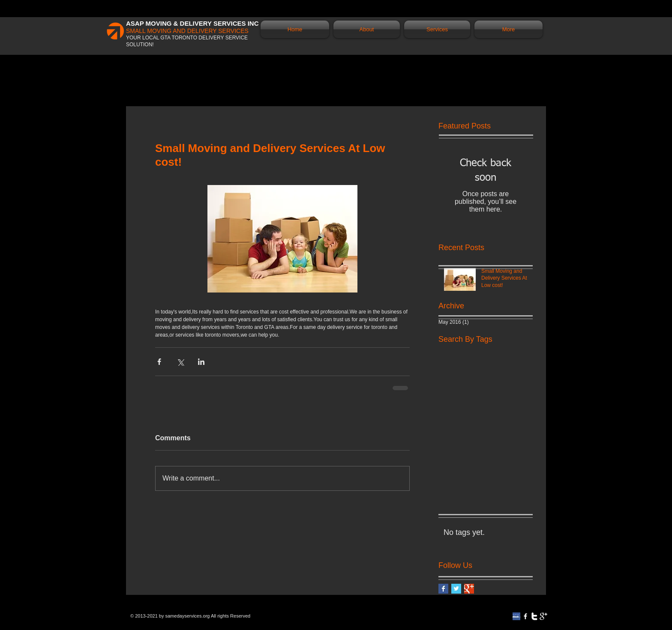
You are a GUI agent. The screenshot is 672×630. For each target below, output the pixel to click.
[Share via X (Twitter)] (180, 362)
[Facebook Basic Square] (443, 589)
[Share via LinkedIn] (201, 362)
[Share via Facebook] (159, 362)
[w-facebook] (525, 616)
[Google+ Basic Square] (469, 589)
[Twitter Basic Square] (456, 589)
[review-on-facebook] (516, 616)
